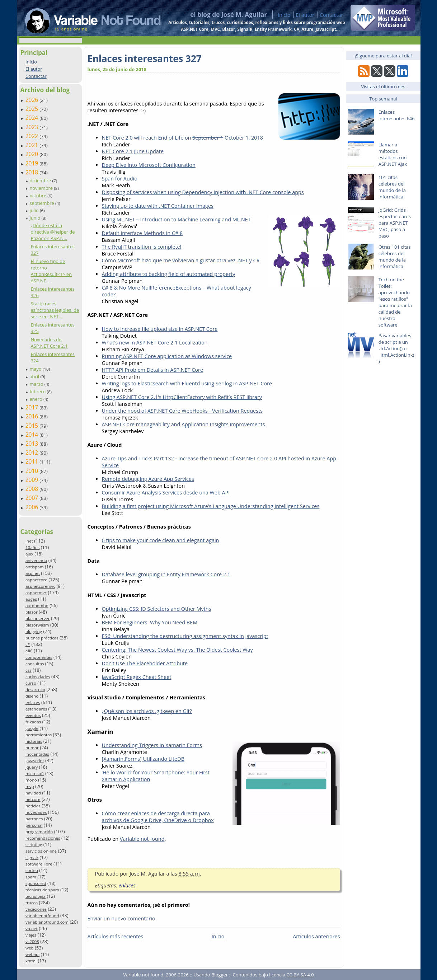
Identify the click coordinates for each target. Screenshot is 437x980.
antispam (35, 567)
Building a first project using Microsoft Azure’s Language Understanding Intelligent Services (211, 506)
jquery (32, 767)
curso (31, 683)
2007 (33, 498)
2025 (33, 109)
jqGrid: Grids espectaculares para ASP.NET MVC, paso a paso (395, 223)
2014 (33, 435)
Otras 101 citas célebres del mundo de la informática (395, 257)
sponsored (36, 883)
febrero (38, 391)
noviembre (42, 188)
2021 (33, 145)
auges (31, 599)
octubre (38, 196)
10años (33, 547)
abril (35, 376)
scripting (34, 845)
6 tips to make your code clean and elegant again (161, 540)
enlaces (33, 702)
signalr (32, 857)
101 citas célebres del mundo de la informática (392, 187)
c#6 (29, 651)
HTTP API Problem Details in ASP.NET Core (152, 370)
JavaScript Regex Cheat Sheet (137, 677)
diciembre (41, 180)
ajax (29, 554)
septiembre (42, 203)
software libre (39, 864)
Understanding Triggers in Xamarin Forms (152, 745)
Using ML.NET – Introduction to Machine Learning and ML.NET (176, 219)
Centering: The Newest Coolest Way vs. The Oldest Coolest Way (177, 650)
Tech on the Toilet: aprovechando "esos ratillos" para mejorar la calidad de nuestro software (395, 302)
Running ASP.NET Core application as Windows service (167, 356)
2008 (33, 489)
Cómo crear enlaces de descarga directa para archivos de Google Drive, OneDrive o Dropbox (158, 817)
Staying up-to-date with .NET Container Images (158, 206)
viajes (31, 935)
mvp (30, 786)
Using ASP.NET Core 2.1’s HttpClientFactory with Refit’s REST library (182, 397)
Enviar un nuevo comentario (121, 918)
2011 (33, 461)
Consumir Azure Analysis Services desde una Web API (166, 493)
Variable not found (142, 839)
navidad (33, 793)
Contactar (332, 15)
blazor (32, 612)
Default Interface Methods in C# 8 (142, 233)
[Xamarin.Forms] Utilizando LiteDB (143, 759)
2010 (33, 471)
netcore (33, 799)
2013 (33, 444)
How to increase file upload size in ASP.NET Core (160, 329)
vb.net (32, 929)
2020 (33, 154)
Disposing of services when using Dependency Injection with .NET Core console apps (203, 192)
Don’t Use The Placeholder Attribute (145, 663)
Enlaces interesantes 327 (145, 58)
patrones (34, 819)
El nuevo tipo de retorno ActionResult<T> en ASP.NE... (51, 271)
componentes (39, 657)
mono (31, 780)
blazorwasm (37, 625)
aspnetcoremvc (40, 586)
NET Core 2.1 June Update (133, 151)
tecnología (36, 896)
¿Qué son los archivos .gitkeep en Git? (147, 711)
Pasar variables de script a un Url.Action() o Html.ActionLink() (396, 348)
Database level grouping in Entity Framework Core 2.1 (166, 574)
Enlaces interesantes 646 (397, 115)
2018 (33, 172)
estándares (36, 709)
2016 (33, 416)
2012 (33, 453)
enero (36, 399)
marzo (37, 384)
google (32, 728)
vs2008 (32, 941)
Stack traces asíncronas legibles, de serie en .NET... (55, 310)
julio (35, 210)
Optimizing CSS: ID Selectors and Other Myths (157, 609)
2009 (33, 480)
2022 (33, 136)
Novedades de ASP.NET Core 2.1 (49, 343)
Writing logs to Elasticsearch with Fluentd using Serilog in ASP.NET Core (187, 383)
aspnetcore (36, 580)
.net (29, 541)
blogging (34, 631)
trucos (32, 903)
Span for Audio (120, 179)
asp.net (33, 573)
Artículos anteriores (316, 936)
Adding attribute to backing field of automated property (169, 274)
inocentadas (37, 754)
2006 (33, 507)
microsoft (35, 773)
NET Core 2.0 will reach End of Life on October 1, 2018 (183, 138)
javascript (35, 761)
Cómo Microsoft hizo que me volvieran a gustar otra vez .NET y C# (181, 260)
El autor (305, 15)
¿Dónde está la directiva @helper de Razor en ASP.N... (53, 232)
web (30, 948)
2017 (33, 407)
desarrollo (35, 690)
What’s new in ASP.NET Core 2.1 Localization (155, 343)
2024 (33, 118)
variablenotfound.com (47, 922)
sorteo (32, 870)
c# (28, 644)
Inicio (284, 15)
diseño (32, 696)
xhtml (31, 961)
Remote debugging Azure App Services (148, 479)
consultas (35, 664)
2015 (33, 426)
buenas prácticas (42, 638)
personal (34, 825)
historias (34, 741)
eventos (33, 715)
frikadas (33, 722)
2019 (33, 163)
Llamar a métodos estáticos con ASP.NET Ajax (393, 154)
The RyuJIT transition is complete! (142, 247)
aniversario (36, 560)
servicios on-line (41, 851)
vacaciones (36, 909)
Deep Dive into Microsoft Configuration (149, 165)
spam (31, 877)
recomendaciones (43, 838)
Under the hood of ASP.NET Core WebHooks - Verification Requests (182, 411)
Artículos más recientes (116, 936)
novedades (36, 812)
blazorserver (38, 618)
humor (32, 748)
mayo (36, 369)
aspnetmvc (36, 593)
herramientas (39, 735)
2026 (33, 100)
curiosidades (38, 677)
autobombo (37, 606)
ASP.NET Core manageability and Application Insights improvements (184, 424)
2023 (33, 127)
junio (35, 218)
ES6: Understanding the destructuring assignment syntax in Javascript (185, 636)
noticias (33, 806)
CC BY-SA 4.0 (300, 975)
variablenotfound (42, 916)
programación (39, 832)
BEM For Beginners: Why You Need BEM (150, 622)
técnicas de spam (42, 890)
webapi (32, 954)
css (29, 670)
